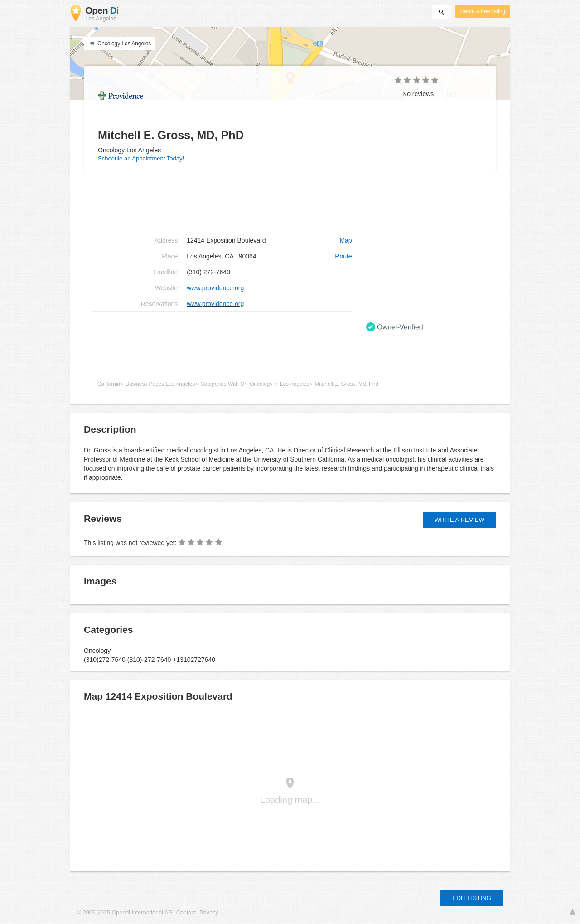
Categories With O (222, 384)
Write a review (459, 520)
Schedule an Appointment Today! (141, 158)
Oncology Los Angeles (120, 44)
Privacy (209, 913)
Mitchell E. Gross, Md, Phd (346, 384)
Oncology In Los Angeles (280, 384)
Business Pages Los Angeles (160, 384)
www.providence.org (215, 288)
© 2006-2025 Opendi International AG (125, 913)
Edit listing (472, 898)
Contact (186, 913)
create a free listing (483, 11)
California (109, 384)
